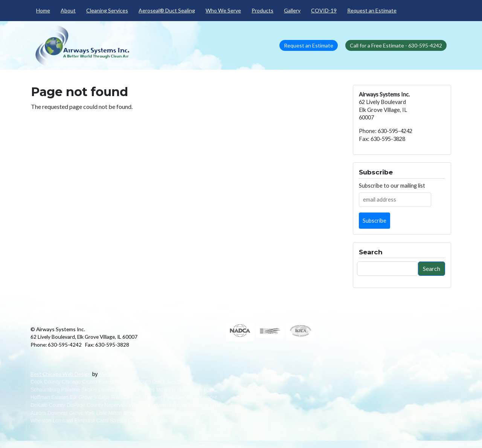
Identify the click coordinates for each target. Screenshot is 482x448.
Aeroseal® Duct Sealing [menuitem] (167, 10)
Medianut (110, 374)
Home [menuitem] (43, 10)
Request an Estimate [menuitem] (372, 10)
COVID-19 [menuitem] (324, 10)
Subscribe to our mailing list (392, 186)
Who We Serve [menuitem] (223, 10)
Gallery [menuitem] (292, 10)
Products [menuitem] (262, 10)
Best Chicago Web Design (61, 374)
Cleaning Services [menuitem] (107, 10)
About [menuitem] (68, 10)
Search (432, 268)
